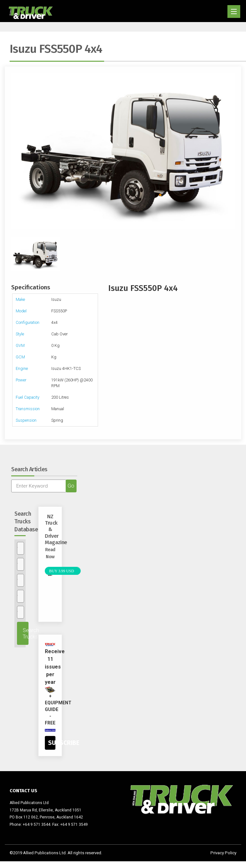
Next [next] (232, 151)
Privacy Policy (223, 853)
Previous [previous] (14, 151)
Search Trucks (26, 633)
